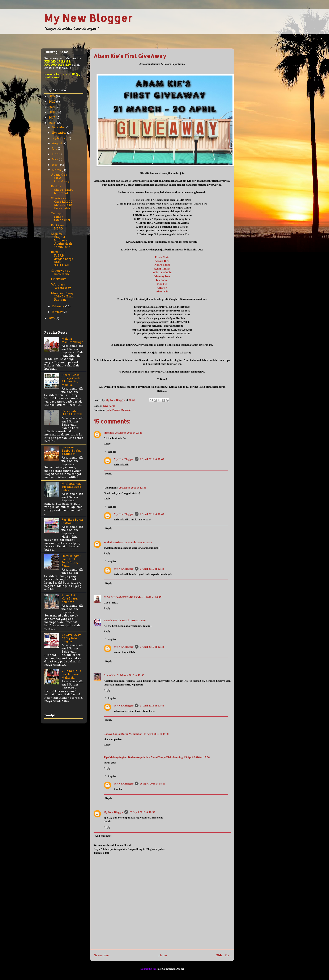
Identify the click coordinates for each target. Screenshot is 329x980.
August (57, 143)
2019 (52, 107)
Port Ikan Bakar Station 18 (72, 521)
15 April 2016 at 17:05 (156, 734)
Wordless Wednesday (61, 286)
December (59, 127)
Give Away (109, 406)
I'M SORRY (59, 279)
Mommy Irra (162, 276)
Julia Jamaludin (162, 272)
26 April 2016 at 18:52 (142, 812)
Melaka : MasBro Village (72, 340)
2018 (52, 112)
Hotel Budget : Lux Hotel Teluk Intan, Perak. (71, 561)
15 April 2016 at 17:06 (197, 757)
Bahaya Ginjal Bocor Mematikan (123, 734)
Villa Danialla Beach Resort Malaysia (71, 674)
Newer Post (102, 955)
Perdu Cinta (162, 257)
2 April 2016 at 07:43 (152, 459)
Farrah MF (110, 620)
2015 (52, 318)
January (58, 312)
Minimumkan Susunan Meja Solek (71, 487)
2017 (52, 118)
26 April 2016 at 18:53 (153, 784)
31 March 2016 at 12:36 (131, 675)
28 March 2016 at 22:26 (129, 433)
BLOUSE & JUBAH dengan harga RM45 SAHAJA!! (62, 259)
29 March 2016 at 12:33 (132, 488)
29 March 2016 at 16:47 (148, 597)
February (59, 306)
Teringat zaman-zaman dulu (61, 217)
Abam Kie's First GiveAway (60, 178)
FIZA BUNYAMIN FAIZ (118, 597)
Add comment (103, 836)
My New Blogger (88, 18)
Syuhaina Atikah (113, 542)
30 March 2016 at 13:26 (132, 620)
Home (163, 955)
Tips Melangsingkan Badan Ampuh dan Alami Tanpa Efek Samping (143, 757)
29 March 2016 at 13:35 (138, 542)
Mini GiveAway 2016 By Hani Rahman (62, 296)
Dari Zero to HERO (59, 227)
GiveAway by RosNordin (61, 272)
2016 (52, 123)
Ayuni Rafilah (162, 269)
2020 (52, 102)
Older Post (223, 955)
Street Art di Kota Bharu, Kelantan (70, 599)
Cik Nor (162, 288)
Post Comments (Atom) (170, 969)
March (57, 170)
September (60, 138)
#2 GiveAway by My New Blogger (71, 638)
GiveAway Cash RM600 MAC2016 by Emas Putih (62, 203)
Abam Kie (162, 291)
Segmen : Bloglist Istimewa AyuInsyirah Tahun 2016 (61, 240)
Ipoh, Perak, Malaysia (118, 410)
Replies (112, 452)
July (55, 149)
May (55, 159)
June (55, 154)
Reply (107, 444)
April (56, 165)
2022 (52, 96)
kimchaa (109, 433)
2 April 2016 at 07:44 (152, 647)
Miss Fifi (162, 284)
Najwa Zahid (162, 265)
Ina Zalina (162, 280)
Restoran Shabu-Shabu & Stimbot (62, 190)
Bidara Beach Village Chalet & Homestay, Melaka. (71, 380)
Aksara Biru (162, 261)
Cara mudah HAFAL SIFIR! (72, 413)
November (59, 133)
